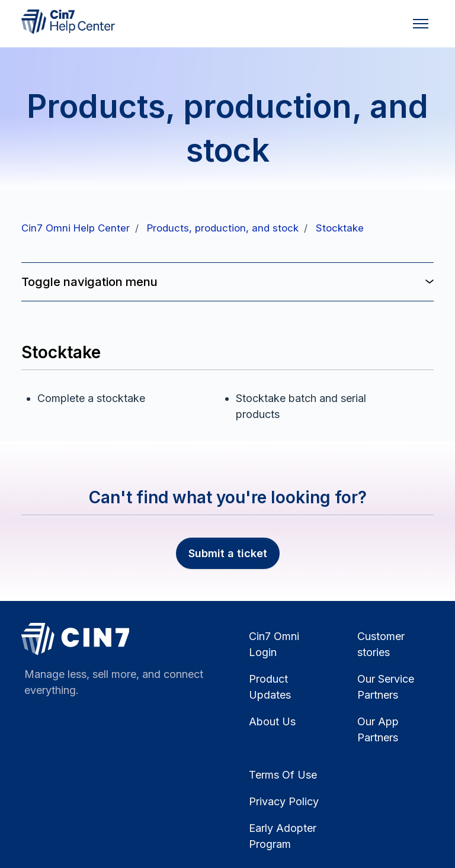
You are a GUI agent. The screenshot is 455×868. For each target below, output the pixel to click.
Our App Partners (378, 729)
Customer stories (381, 644)
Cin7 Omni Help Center (76, 228)
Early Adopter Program (283, 836)
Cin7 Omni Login (274, 644)
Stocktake (340, 228)
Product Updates (270, 687)
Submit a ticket (228, 553)
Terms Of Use (283, 775)
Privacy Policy (284, 801)
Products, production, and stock (223, 228)
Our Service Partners (386, 687)
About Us (272, 721)
